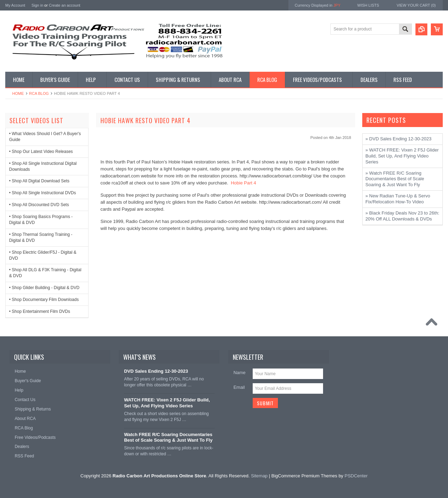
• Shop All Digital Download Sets (39, 181)
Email (239, 387)
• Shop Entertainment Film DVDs (40, 311)
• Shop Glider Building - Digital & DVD (44, 288)
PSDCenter (356, 476)
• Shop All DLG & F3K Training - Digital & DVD (45, 273)
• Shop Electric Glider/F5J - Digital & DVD (43, 255)
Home (18, 93)
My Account (15, 5)
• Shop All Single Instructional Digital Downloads (43, 166)
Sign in (37, 5)
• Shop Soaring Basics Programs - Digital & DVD (41, 220)
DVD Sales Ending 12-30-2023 (156, 371)
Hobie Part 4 (243, 183)
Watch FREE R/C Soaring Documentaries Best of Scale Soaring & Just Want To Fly (168, 437)
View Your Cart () (416, 5)
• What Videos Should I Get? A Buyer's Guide (45, 137)
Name (240, 373)
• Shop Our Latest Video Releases (41, 152)
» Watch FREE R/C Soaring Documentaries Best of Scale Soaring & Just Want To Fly (395, 179)
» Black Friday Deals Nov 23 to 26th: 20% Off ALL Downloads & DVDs (402, 216)
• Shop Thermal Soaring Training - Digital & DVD (41, 237)
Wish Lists (368, 5)
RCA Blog (39, 93)
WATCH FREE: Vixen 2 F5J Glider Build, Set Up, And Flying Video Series (167, 403)
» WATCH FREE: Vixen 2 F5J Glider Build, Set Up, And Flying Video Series (402, 156)
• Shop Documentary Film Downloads (44, 300)
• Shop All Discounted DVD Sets (39, 205)
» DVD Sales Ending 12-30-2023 (398, 139)
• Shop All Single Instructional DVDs (43, 193)
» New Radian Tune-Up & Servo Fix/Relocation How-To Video (398, 199)
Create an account (64, 5)
